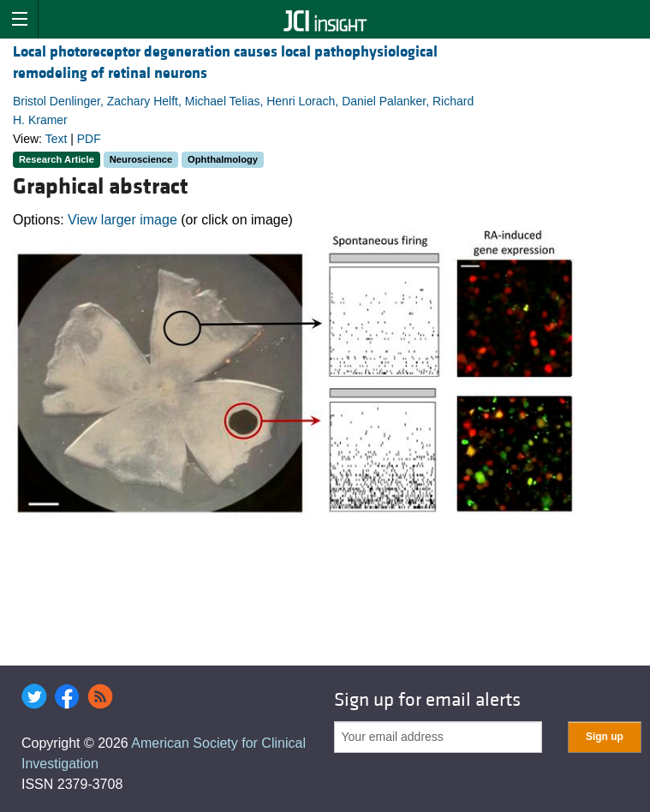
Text (57, 139)
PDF (89, 139)
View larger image (122, 220)
